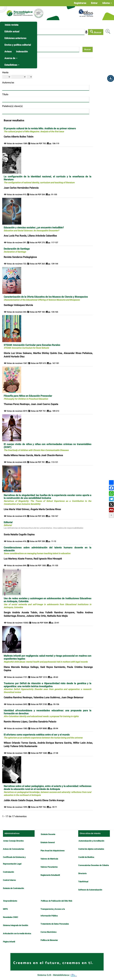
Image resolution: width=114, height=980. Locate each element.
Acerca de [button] (11, 58)
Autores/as (8, 83)
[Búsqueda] (44, 32)
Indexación (22, 52)
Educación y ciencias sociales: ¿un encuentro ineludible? (34, 229)
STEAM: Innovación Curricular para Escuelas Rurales (32, 346)
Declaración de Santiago (17, 250)
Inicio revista (12, 25)
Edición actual (12, 32)
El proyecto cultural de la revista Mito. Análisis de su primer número (40, 130)
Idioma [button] (107, 3)
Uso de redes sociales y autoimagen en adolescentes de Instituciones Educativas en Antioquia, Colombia (47, 603)
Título (5, 94)
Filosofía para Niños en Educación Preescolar (28, 397)
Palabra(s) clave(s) (12, 106)
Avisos (8, 52)
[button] (111, 78)
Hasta (5, 73)
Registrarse (80, 3)
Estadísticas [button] (12, 65)
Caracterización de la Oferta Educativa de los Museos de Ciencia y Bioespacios (46, 298)
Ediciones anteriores (15, 38)
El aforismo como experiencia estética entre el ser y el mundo (43, 736)
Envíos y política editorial (18, 45)
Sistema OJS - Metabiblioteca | (57, 975)
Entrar (94, 3)
